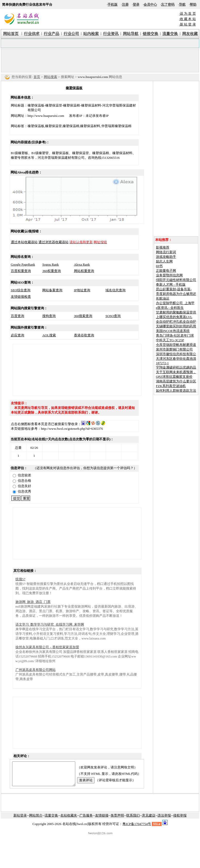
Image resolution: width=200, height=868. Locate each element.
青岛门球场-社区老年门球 (175, 335)
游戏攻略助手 (166, 257)
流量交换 (51, 820)
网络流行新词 (166, 252)
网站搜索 (51, 77)
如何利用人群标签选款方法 (176, 391)
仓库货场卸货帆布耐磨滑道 (176, 345)
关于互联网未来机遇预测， (176, 372)
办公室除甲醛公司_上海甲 (175, 303)
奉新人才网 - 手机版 (171, 284)
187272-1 (162, 363)
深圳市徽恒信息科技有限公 (176, 354)
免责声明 (117, 820)
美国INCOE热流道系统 (173, 331)
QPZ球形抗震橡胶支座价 (174, 377)
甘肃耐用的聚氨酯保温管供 (176, 312)
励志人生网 (164, 261)
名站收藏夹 (69, 820)
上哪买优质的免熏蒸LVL (174, 317)
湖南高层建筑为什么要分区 (176, 381)
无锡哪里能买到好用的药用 (176, 326)
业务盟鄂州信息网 (169, 275)
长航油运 (163, 298)
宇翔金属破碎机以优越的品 (176, 367)
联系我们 (133, 820)
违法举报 (164, 820)
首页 (37, 77)
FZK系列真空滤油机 (171, 386)
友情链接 (102, 820)
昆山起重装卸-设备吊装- (174, 289)
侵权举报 (180, 820)
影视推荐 (163, 247)
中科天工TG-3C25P (170, 340)
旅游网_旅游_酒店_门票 (33, 602)
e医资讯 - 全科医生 (170, 308)
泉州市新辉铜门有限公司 (174, 349)
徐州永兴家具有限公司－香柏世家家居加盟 (47, 647)
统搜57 (20, 579)
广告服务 (86, 820)
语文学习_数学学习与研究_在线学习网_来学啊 (50, 624)
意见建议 (149, 820)
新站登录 (20, 820)
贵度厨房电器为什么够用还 (176, 294)
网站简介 (36, 820)
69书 (159, 266)
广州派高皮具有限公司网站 (36, 670)
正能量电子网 (166, 271)
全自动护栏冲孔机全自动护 (176, 322)
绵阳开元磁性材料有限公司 (176, 280)
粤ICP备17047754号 (137, 828)
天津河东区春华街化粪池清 (176, 359)
